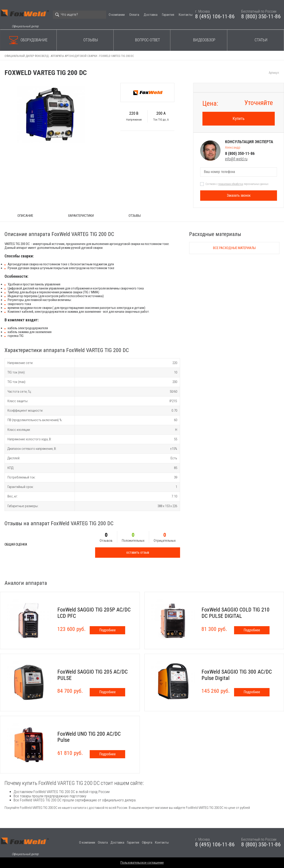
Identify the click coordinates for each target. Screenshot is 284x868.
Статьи (261, 40)
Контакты (186, 15)
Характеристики (81, 216)
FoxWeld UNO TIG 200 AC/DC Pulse (89, 737)
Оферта (147, 842)
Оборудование (34, 40)
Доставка (151, 15)
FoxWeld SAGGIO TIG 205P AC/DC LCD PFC (94, 613)
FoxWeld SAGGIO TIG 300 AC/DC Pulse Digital (237, 675)
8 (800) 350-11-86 (261, 16)
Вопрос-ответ (148, 40)
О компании (117, 15)
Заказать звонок (239, 195)
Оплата (134, 15)
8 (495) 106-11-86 (215, 16)
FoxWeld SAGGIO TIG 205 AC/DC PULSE (93, 675)
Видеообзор (204, 40)
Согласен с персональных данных (237, 184)
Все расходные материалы (234, 248)
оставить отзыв (138, 552)
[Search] (80, 15)
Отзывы (91, 40)
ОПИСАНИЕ (25, 216)
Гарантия (168, 15)
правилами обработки (231, 184)
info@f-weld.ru (236, 159)
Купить (239, 118)
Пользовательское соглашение (142, 863)
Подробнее (107, 630)
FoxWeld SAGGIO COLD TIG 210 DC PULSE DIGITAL (236, 613)
